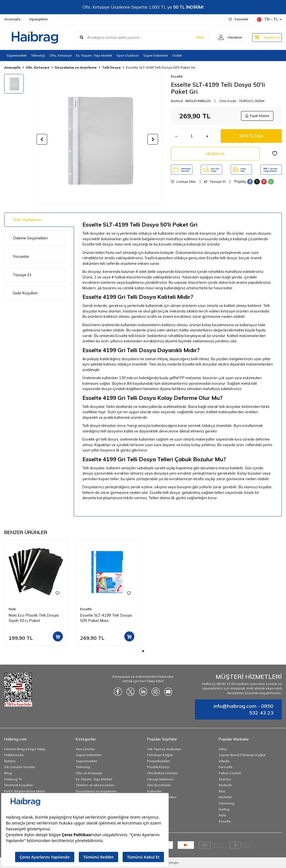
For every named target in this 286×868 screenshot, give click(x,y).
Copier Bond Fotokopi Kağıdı (242, 755)
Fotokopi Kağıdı (160, 755)
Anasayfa (12, 67)
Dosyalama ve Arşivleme (76, 67)
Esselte (177, 76)
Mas (222, 791)
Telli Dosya (111, 67)
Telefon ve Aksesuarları (95, 785)
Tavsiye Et (215, 183)
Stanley (225, 779)
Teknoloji (38, 55)
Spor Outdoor (128, 55)
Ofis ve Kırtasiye (89, 773)
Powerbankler (159, 761)
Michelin (225, 797)
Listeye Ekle (183, 183)
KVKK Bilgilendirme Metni (25, 791)
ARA (195, 37)
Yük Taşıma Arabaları (164, 749)
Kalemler (155, 791)
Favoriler (239, 19)
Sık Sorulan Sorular (20, 767)
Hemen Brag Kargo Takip (25, 749)
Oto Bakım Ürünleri (162, 773)
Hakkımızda (14, 755)
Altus (223, 749)
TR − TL (269, 19)
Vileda (224, 761)
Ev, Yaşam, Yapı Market (94, 55)
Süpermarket (16, 55)
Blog (8, 773)
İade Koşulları (25, 293)
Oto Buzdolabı (159, 785)
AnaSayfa (12, 19)
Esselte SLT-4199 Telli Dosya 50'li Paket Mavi (106, 618)
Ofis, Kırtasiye (60, 55)
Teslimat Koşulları (19, 785)
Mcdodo (225, 785)
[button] (42, 139)
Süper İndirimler (156, 55)
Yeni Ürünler (85, 749)
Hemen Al (215, 155)
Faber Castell (230, 773)
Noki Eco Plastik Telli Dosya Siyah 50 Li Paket (34, 618)
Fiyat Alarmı (257, 116)
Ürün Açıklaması (27, 220)
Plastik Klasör (158, 767)
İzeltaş (224, 809)
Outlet (177, 55)
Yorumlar (21, 256)
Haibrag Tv (13, 779)
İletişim (10, 761)
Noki (12, 609)
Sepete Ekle (251, 136)
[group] (97, 139)
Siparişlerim (38, 19)
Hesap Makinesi (160, 779)
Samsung (227, 803)
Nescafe (226, 767)
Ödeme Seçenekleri (30, 238)
